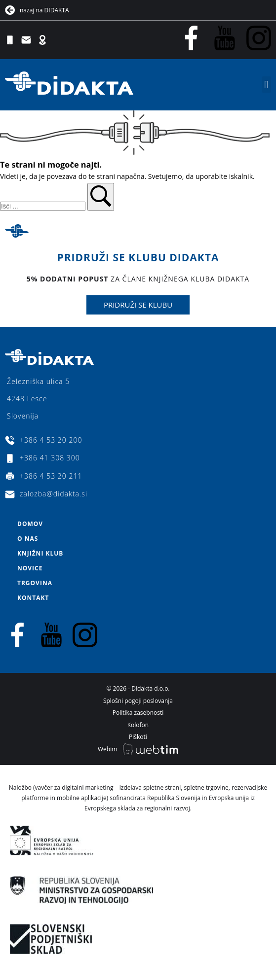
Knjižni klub (40, 553)
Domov (30, 524)
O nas (28, 539)
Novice (30, 568)
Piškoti (138, 737)
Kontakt (33, 598)
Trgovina (35, 583)
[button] (266, 85)
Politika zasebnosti (138, 713)
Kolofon (138, 725)
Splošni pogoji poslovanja (138, 701)
